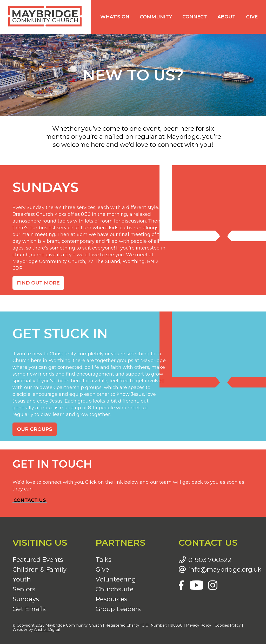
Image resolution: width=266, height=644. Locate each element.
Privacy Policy (199, 625)
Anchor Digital (47, 629)
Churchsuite (115, 589)
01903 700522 (210, 560)
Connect (195, 17)
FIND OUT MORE (38, 283)
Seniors (24, 589)
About (227, 17)
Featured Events (38, 560)
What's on (115, 17)
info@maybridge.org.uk (221, 570)
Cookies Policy (228, 625)
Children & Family (39, 569)
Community (156, 17)
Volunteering (116, 579)
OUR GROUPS (35, 429)
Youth (22, 579)
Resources (111, 599)
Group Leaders (118, 609)
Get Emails (29, 609)
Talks (104, 560)
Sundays (26, 599)
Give (252, 17)
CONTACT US (30, 500)
